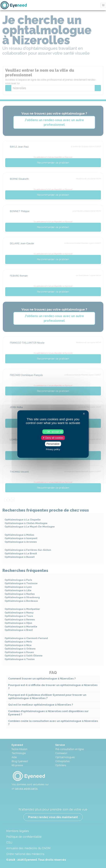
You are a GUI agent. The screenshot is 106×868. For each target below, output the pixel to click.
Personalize (53, 444)
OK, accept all (53, 432)
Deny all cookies (53, 438)
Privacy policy (53, 449)
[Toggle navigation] (103, 5)
